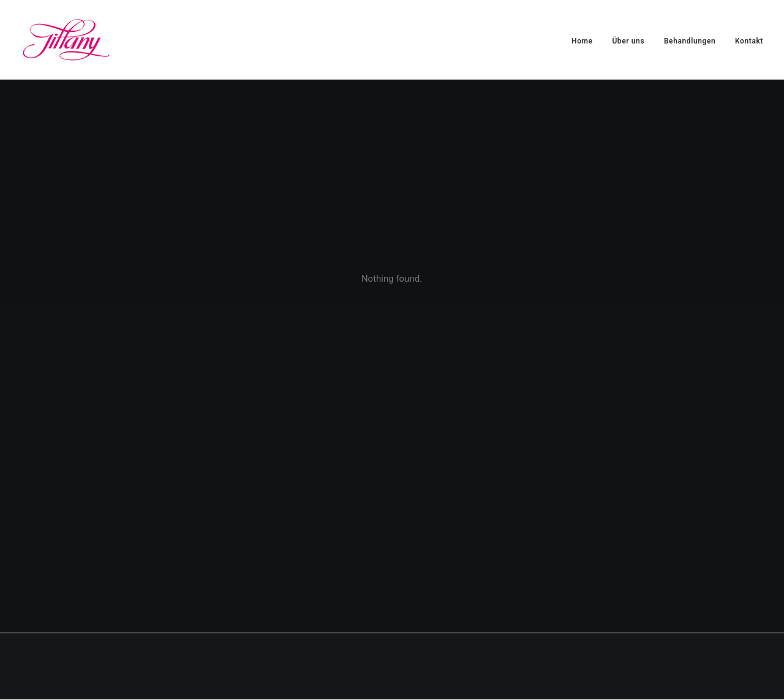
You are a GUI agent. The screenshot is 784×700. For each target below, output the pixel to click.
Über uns (628, 41)
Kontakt (749, 41)
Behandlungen (690, 41)
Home (582, 41)
